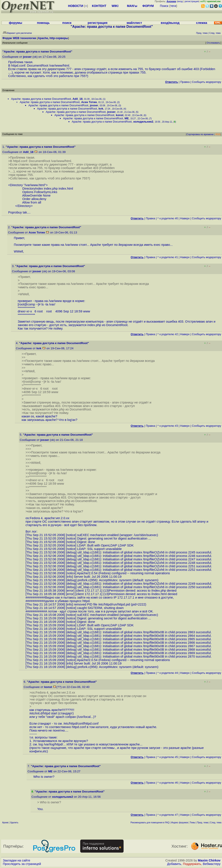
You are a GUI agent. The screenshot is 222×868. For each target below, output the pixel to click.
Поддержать (192, 864)
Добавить (174, 864)
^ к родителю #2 (168, 334)
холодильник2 (143, 122)
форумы (16, 23)
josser (27, 57)
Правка (185, 82)
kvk (101, 109)
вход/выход (170, 23)
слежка (202, 23)
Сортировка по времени (200, 134)
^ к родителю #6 (168, 783)
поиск (67, 23)
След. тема (216, 823)
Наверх (185, 218)
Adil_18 (77, 99)
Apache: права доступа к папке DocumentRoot (41, 99)
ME (127, 118)
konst (120, 115)
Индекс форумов (180, 823)
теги (173, 6)
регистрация (192, 1)
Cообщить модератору (206, 82)
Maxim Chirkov (209, 860)
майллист (134, 23)
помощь (43, 23)
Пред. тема (203, 823)
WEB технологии (24, 38)
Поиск (164, 6)
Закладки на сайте (16, 860)
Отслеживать (213, 43)
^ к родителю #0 (168, 218)
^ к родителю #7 (168, 815)
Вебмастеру (212, 864)
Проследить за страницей (22, 864)
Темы (192, 823)
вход (180, 1)
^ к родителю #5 (168, 757)
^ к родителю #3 (168, 426)
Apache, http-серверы (53, 38)
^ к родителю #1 (168, 257)
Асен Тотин (89, 102)
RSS (218, 134)
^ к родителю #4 (168, 673)
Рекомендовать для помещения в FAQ (150, 823)
